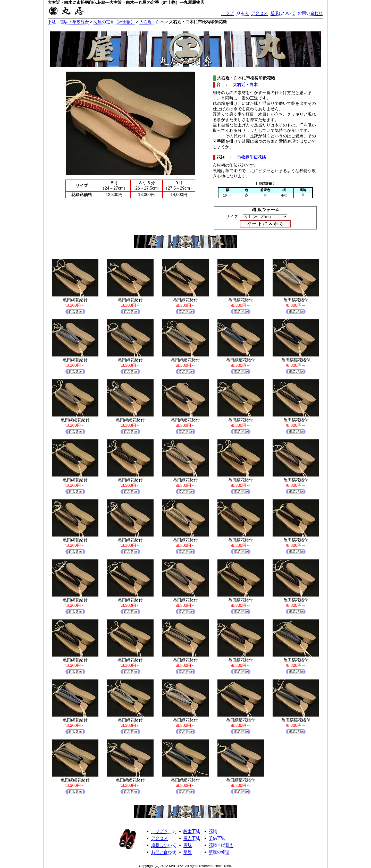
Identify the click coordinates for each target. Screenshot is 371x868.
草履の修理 (219, 852)
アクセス (259, 13)
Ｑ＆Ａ (243, 13)
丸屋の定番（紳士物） (114, 22)
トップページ (164, 831)
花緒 (213, 831)
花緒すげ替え (221, 845)
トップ (227, 13)
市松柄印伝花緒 (251, 157)
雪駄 (188, 845)
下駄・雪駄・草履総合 (68, 22)
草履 (188, 852)
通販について (283, 13)
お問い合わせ (310, 13)
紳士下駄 (192, 831)
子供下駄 (217, 838)
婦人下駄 (192, 838)
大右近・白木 (152, 22)
